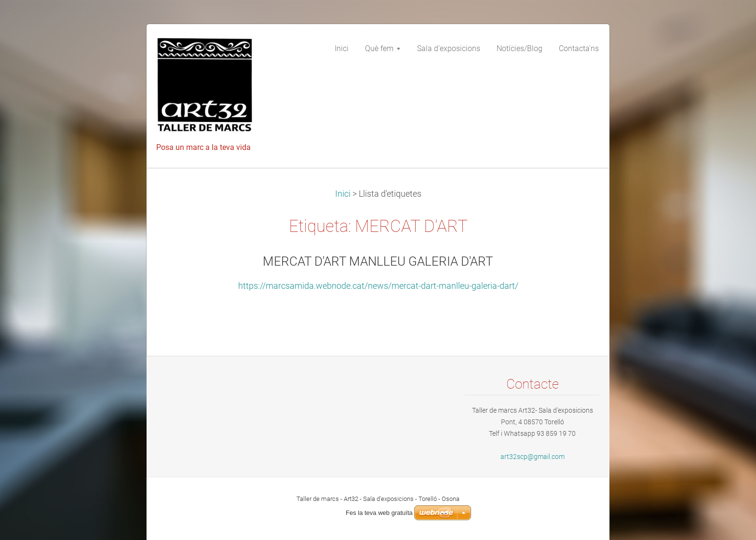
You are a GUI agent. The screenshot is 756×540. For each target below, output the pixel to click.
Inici (343, 194)
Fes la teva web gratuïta (379, 513)
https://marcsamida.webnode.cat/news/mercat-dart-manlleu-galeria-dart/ (378, 286)
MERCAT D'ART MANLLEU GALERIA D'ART (378, 261)
